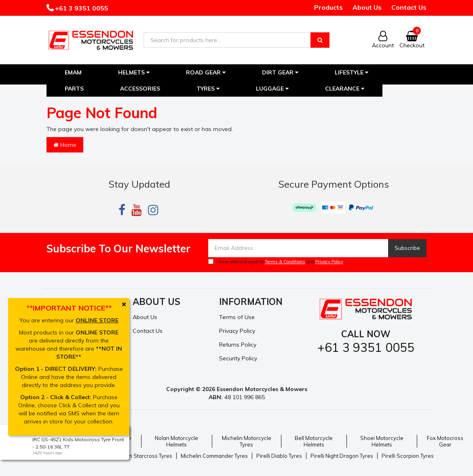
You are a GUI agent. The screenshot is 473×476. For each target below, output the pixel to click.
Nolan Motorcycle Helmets (176, 441)
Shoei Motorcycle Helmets (382, 441)
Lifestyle (352, 72)
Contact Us (409, 7)
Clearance (345, 89)
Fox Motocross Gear (445, 441)
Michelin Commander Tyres (214, 456)
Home (65, 145)
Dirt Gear (280, 72)
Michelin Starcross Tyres (142, 456)
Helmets (134, 72)
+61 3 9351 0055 (81, 8)
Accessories (140, 89)
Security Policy (238, 358)
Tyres (208, 89)
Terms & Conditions (285, 262)
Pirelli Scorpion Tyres (408, 456)
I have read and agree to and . (276, 262)
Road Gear (206, 72)
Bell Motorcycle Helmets (314, 441)
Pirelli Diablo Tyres (279, 456)
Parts (74, 89)
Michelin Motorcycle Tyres (247, 441)
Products (328, 7)
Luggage (272, 89)
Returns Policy (238, 345)
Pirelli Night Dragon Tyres (342, 456)
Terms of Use (237, 317)
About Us (367, 7)
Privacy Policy (329, 262)
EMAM (73, 72)
